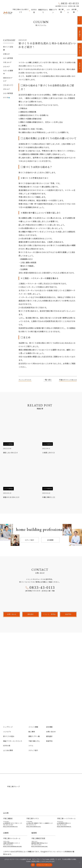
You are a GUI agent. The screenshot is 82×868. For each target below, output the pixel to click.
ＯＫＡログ (7, 62)
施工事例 (61, 11)
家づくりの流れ (9, 736)
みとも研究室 (8, 58)
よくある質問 (8, 750)
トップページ (8, 727)
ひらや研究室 (8, 93)
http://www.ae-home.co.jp (10, 826)
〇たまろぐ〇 (8, 85)
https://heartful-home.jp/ (64, 826)
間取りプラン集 (34, 736)
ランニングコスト (25, 380)
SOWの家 (34, 11)
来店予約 (49, 741)
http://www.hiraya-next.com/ (40, 846)
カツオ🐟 (7, 97)
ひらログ (7, 66)
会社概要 (50, 540)
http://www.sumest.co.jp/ (33, 826)
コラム (68, 11)
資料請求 (49, 736)
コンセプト (7, 732)
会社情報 (74, 11)
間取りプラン (53, 11)
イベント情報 (33, 727)
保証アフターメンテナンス (13, 741)
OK (33, 865)
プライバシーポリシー (56, 851)
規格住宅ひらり (43, 11)
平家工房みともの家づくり (20, 11)
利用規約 (68, 851)
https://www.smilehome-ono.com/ (12, 846)
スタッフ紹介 (30, 540)
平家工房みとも (8, 12)
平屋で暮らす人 (34, 741)
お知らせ (7, 54)
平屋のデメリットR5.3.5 (68, 380)
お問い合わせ (51, 732)
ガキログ (7, 89)
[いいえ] (79, 862)
